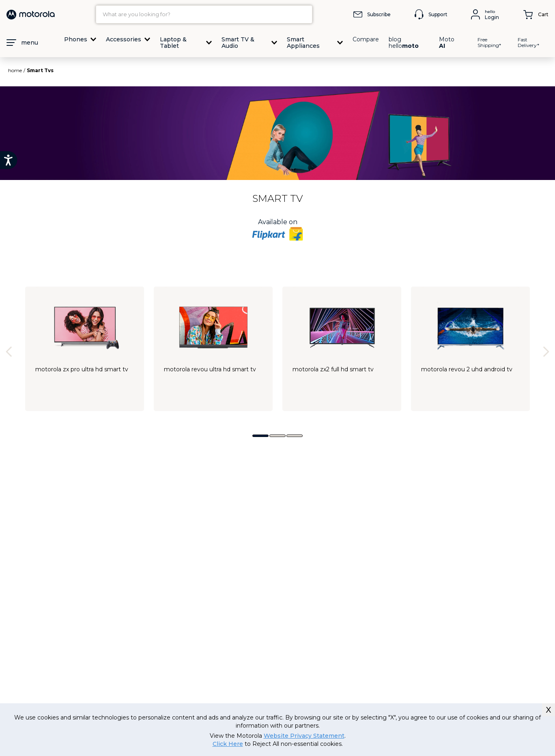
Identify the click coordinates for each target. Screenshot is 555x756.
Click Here (228, 744)
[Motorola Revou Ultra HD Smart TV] (213, 349)
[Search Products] (304, 14)
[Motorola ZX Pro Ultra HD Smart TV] (85, 349)
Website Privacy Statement (304, 736)
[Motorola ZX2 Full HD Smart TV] (342, 349)
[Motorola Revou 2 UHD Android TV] (470, 349)
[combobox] (204, 14)
